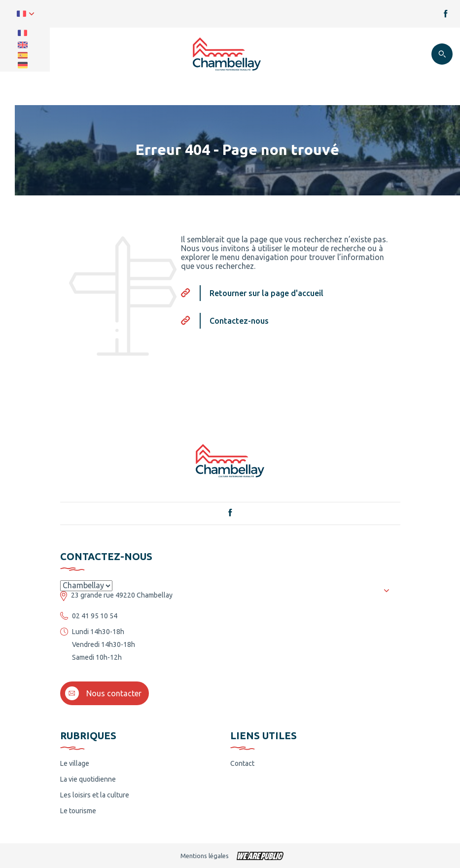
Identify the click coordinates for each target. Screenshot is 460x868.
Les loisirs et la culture (95, 795)
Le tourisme (78, 811)
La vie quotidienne (88, 779)
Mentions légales (205, 856)
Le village (75, 763)
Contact (242, 763)
